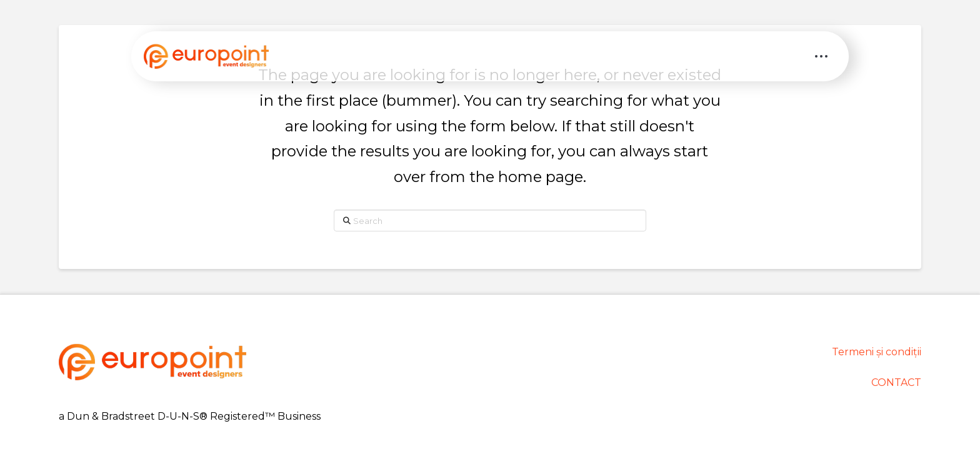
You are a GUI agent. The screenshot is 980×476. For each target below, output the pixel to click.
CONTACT (896, 382)
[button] (821, 56)
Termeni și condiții (877, 352)
